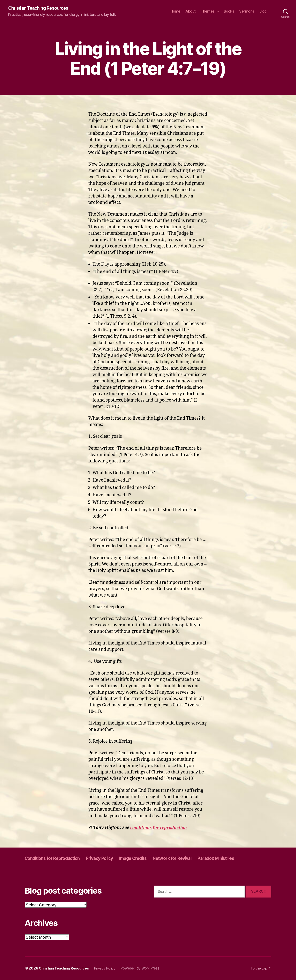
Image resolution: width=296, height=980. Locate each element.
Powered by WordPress (146, 968)
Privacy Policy (111, 858)
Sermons (247, 11)
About (191, 11)
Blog (263, 11)
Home (175, 11)
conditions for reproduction (161, 828)
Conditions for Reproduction (57, 858)
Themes (208, 11)
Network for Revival (195, 858)
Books (229, 11)
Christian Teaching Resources (41, 8)
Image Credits (150, 858)
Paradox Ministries (245, 858)
